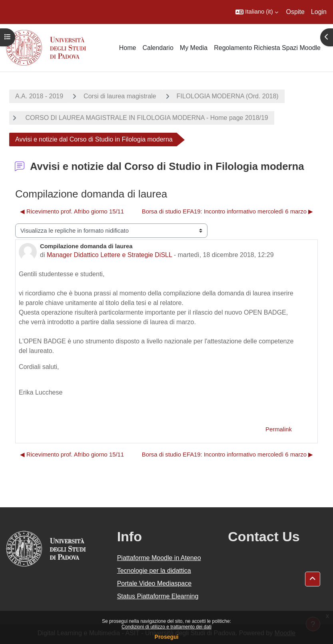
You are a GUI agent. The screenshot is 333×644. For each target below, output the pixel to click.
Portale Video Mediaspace (155, 583)
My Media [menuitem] (194, 48)
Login (319, 12)
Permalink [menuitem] (279, 429)
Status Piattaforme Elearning (158, 596)
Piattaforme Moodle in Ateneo (159, 558)
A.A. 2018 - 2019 (39, 96)
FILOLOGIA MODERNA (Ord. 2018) (228, 96)
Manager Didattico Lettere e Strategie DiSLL (109, 255)
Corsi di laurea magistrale (120, 96)
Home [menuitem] (128, 48)
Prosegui (167, 637)
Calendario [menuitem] (158, 48)
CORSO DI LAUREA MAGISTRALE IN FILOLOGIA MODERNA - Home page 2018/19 (146, 118)
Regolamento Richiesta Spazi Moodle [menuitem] (267, 48)
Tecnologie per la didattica (154, 571)
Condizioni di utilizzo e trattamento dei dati (166, 627)
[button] (257, 12)
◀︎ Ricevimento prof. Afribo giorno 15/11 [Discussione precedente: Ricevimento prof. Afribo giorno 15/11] (72, 211)
